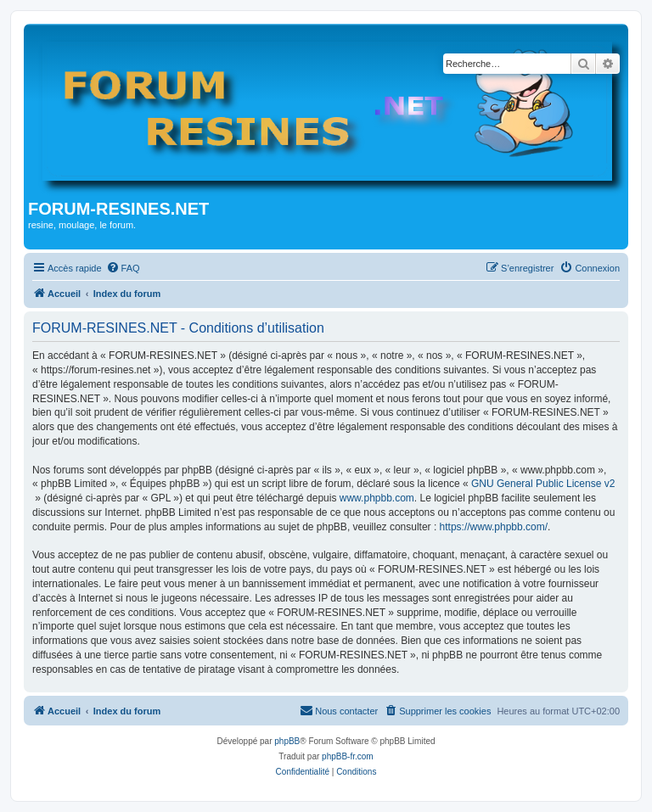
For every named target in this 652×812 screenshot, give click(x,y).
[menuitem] (123, 268)
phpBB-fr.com (348, 756)
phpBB (287, 741)
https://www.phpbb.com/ (494, 527)
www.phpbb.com (377, 498)
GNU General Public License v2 (543, 484)
